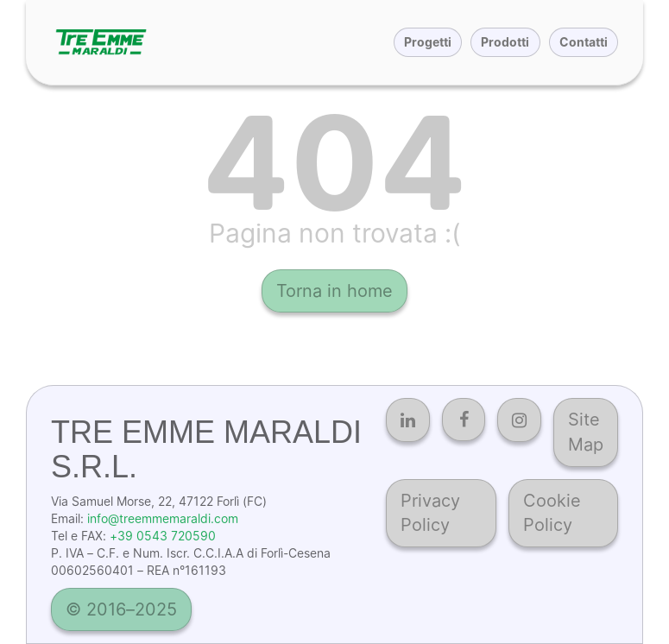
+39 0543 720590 (163, 536)
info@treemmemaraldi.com (163, 518)
